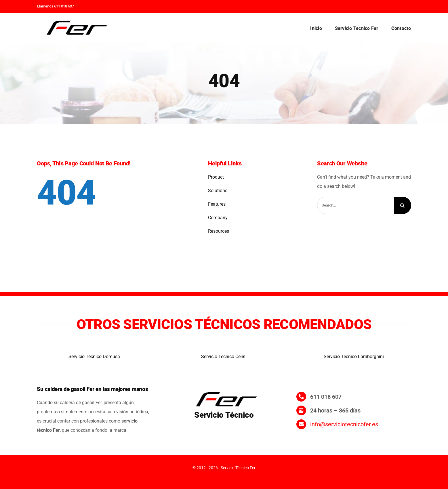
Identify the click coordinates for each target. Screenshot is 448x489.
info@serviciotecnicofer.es (344, 424)
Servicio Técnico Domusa (94, 357)
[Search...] (355, 205)
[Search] (403, 205)
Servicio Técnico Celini (224, 357)
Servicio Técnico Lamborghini (354, 357)
